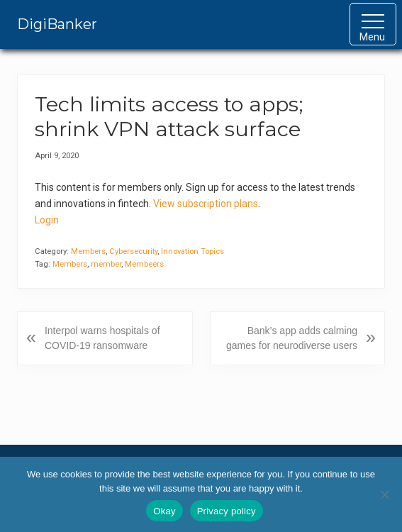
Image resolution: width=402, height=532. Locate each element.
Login (47, 220)
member (106, 264)
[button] (373, 24)
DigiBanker (57, 24)
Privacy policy (227, 511)
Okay (164, 511)
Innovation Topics (192, 251)
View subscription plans (206, 204)
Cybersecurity (133, 251)
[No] (384, 494)
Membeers (144, 264)
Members (88, 251)
